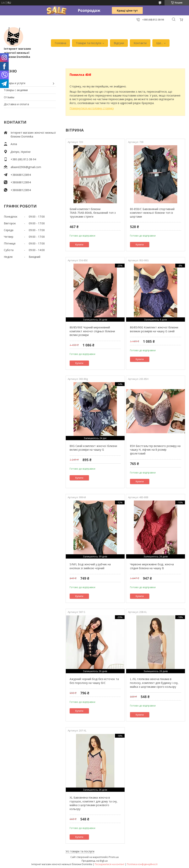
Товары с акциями (16, 90)
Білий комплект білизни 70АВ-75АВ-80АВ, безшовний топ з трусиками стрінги (93, 213)
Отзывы (9, 97)
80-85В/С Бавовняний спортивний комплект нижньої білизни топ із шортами (152, 213)
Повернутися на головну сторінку (92, 108)
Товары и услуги (15, 83)
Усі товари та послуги (80, 851)
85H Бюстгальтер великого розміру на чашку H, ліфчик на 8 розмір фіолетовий (155, 450)
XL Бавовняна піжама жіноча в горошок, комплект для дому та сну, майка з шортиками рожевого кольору (94, 803)
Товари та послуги (89, 43)
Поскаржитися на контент (110, 864)
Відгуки (119, 43)
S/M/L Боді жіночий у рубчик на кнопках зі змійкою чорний (90, 566)
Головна (60, 43)
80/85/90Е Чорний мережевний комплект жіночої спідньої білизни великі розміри (92, 331)
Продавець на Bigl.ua (95, 861)
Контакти (140, 43)
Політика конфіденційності (142, 864)
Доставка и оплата (16, 104)
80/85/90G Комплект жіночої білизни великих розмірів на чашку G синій (154, 329)
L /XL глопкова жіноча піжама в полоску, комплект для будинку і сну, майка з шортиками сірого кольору (154, 683)
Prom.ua (114, 857)
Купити (79, 245)
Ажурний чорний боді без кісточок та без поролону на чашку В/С (94, 681)
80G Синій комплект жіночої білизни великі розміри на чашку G (93, 448)
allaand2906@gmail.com (26, 167)
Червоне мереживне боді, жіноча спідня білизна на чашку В (152, 566)
